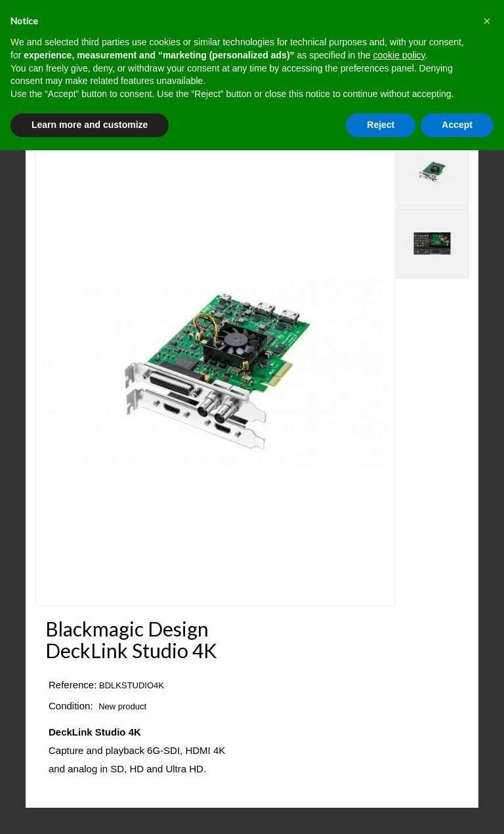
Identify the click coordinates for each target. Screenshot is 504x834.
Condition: (71, 706)
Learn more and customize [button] (90, 125)
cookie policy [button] (399, 55)
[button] (487, 21)
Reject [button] (381, 125)
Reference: (73, 685)
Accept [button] (457, 125)
